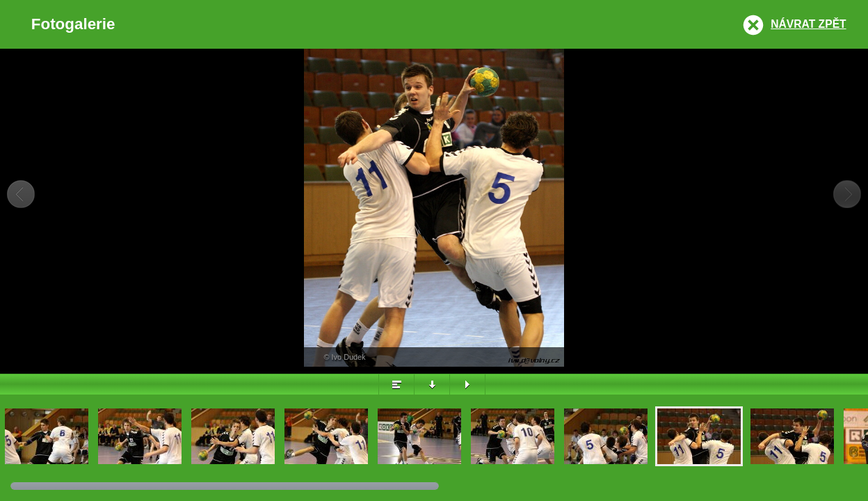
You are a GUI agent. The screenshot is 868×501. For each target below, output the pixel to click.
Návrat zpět (808, 24)
